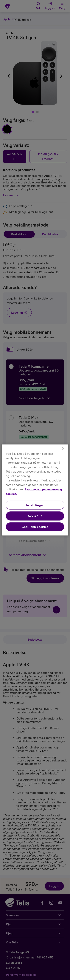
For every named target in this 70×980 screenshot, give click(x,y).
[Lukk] (63, 448)
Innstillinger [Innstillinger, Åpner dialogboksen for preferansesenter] (35, 505)
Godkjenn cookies (35, 527)
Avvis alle (35, 516)
